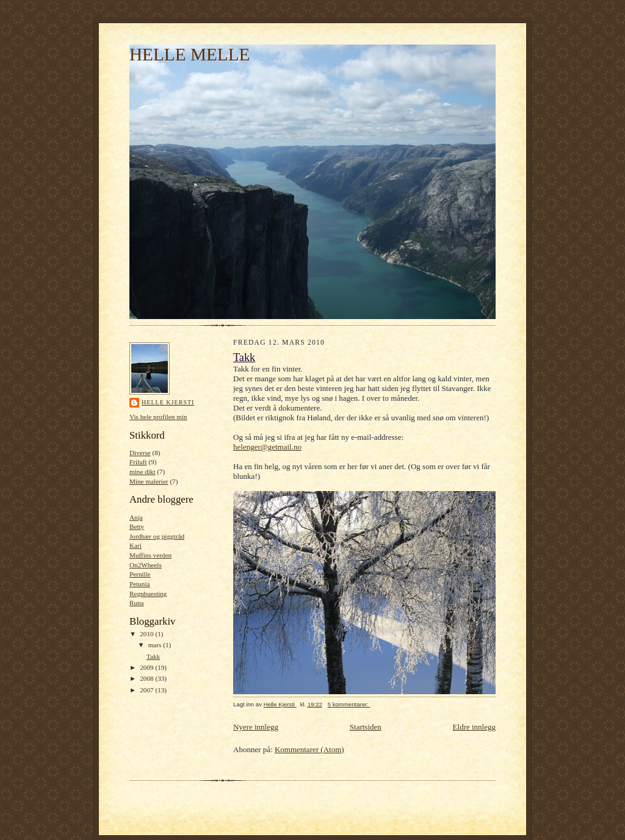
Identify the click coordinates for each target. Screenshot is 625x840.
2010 (147, 634)
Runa (137, 603)
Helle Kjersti (168, 402)
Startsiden (366, 727)
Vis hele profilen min (158, 417)
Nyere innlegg (256, 727)
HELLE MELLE (190, 54)
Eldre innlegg (474, 727)
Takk (153, 656)
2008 (147, 678)
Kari (135, 545)
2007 (147, 690)
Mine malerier (149, 481)
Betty (137, 526)
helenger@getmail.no (267, 447)
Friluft (138, 462)
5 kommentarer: (349, 704)
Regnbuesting (148, 594)
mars (156, 645)
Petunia (140, 584)
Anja (136, 517)
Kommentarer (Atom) (309, 749)
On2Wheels (146, 565)
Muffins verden (150, 555)
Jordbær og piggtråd (157, 536)
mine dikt (143, 472)
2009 (147, 667)
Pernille (140, 574)
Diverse (140, 453)
